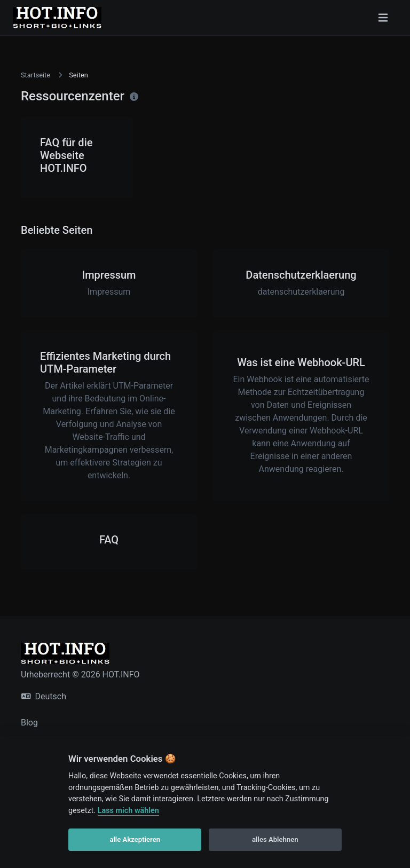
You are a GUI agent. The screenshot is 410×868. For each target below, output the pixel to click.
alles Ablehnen (275, 839)
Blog (29, 723)
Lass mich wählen (128, 811)
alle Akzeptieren (135, 839)
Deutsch (44, 696)
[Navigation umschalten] (383, 18)
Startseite (36, 75)
